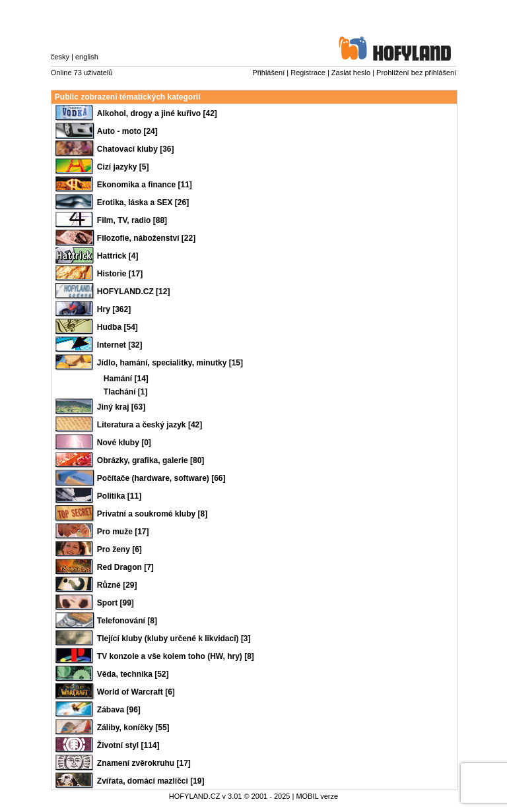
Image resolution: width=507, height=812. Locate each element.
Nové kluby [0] (124, 443)
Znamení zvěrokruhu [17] (144, 763)
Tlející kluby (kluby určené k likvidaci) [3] (174, 639)
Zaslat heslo (351, 73)
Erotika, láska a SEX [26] (143, 203)
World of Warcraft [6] (136, 692)
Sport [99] (116, 603)
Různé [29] (117, 585)
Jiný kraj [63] (121, 407)
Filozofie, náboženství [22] (146, 238)
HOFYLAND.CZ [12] (134, 292)
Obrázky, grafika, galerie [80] (151, 460)
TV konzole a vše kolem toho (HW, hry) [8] (176, 656)
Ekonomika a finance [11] (145, 185)
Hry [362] (114, 309)
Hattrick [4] (118, 256)
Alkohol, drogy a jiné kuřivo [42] (157, 113)
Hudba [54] (118, 327)
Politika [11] (119, 496)
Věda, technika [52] (133, 674)
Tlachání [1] (126, 392)
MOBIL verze (317, 796)
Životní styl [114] (128, 745)
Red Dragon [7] (125, 567)
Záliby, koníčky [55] (133, 728)
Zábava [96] (119, 710)
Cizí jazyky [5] (123, 167)
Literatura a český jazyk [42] (150, 425)
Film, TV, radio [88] (132, 220)
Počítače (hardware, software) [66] (161, 478)
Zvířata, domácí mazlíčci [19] (151, 781)
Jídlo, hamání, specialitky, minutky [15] (170, 363)
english (87, 57)
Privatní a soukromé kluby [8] (152, 514)
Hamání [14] (126, 379)
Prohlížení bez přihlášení (416, 73)
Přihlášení (268, 73)
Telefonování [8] (127, 621)
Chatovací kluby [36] (136, 149)
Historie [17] (120, 274)
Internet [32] (120, 345)
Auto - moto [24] (127, 131)
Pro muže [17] (123, 532)
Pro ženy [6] (119, 549)
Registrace (308, 73)
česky (60, 57)
